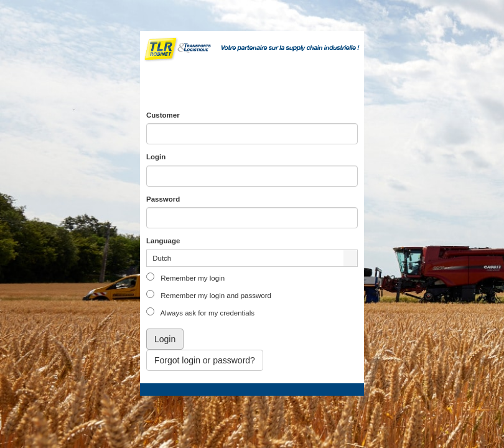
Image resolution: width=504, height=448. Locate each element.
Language (163, 241)
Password (163, 199)
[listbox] (252, 258)
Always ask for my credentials (207, 313)
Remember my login (192, 278)
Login (156, 157)
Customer (163, 115)
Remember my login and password (215, 296)
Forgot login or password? (205, 360)
